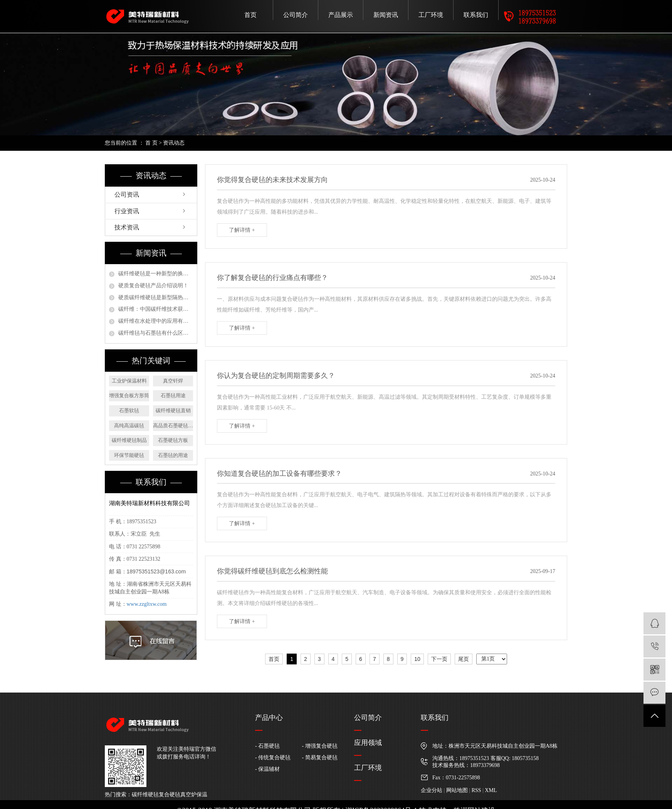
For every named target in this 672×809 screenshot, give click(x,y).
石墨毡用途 (173, 395)
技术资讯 (127, 227)
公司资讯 (127, 195)
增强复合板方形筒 (129, 395)
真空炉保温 (194, 795)
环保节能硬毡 (129, 455)
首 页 (151, 143)
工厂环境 (431, 15)
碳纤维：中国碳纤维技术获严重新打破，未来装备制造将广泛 (156, 309)
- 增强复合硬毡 (320, 746)
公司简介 (296, 15)
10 (417, 659)
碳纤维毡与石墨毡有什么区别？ (156, 333)
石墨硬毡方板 (173, 440)
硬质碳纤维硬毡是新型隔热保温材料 (156, 297)
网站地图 (457, 790)
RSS (476, 790)
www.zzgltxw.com (147, 604)
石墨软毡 (129, 410)
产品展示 (341, 15)
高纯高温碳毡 (129, 426)
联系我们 (476, 15)
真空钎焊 (173, 381)
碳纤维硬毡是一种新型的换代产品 (156, 274)
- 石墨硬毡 (267, 746)
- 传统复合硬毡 (273, 758)
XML (491, 790)
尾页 (464, 659)
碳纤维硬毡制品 (129, 440)
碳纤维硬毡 (145, 795)
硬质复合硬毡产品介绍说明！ (153, 286)
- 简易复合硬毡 (320, 758)
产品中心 (269, 718)
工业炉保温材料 (129, 381)
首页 (250, 15)
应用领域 (368, 743)
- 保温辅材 (267, 769)
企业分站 (432, 790)
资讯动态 (174, 143)
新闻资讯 (386, 15)
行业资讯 (127, 211)
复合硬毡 (170, 795)
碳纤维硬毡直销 (173, 410)
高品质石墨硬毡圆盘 (173, 426)
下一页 (439, 659)
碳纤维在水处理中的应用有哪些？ (156, 321)
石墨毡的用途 (173, 455)
